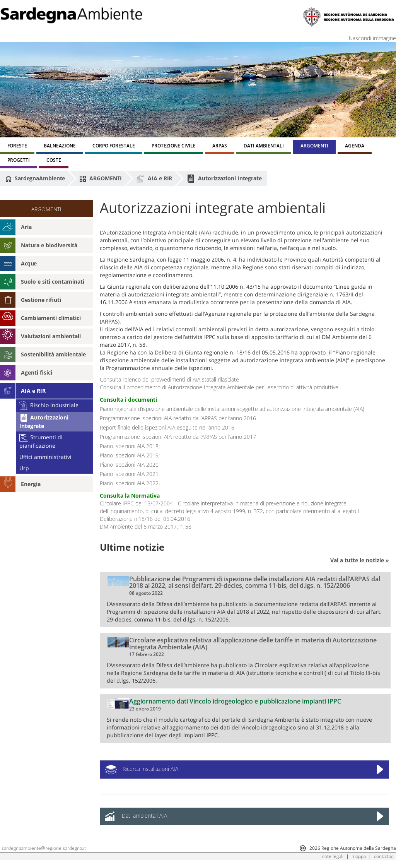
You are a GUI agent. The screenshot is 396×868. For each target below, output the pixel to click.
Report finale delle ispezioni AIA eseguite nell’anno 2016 (167, 427)
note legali (333, 856)
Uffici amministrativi (45, 457)
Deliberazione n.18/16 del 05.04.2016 (145, 519)
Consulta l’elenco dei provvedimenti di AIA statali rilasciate (169, 379)
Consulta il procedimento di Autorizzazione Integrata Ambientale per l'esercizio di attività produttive (219, 387)
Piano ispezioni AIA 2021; (130, 474)
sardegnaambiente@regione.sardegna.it (44, 848)
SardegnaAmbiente (35, 178)
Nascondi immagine (372, 38)
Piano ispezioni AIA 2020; (130, 465)
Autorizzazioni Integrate (224, 179)
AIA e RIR (154, 179)
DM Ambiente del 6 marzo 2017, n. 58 (146, 526)
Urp (24, 468)
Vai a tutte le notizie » (360, 560)
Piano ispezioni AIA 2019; (130, 455)
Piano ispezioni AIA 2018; (130, 446)
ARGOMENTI (101, 178)
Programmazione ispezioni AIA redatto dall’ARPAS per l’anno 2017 (178, 437)
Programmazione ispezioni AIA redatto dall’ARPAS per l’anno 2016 (178, 418)
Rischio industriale (49, 405)
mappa (359, 856)
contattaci (384, 856)
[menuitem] (17, 147)
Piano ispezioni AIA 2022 (129, 483)
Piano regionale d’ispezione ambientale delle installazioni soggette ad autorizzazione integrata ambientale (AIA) (232, 409)
